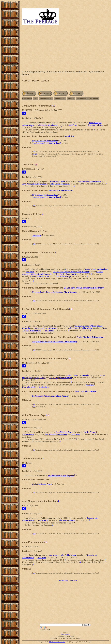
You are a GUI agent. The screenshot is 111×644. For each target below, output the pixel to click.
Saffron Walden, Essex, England (61, 475)
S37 (34, 152)
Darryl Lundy (65, 634)
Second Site (61, 642)
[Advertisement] (65, 48)
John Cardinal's (53, 642)
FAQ (36, 98)
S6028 (35, 154)
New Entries (27, 98)
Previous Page (82, 98)
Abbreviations (60, 98)
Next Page (94, 98)
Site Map (71, 98)
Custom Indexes (46, 98)
